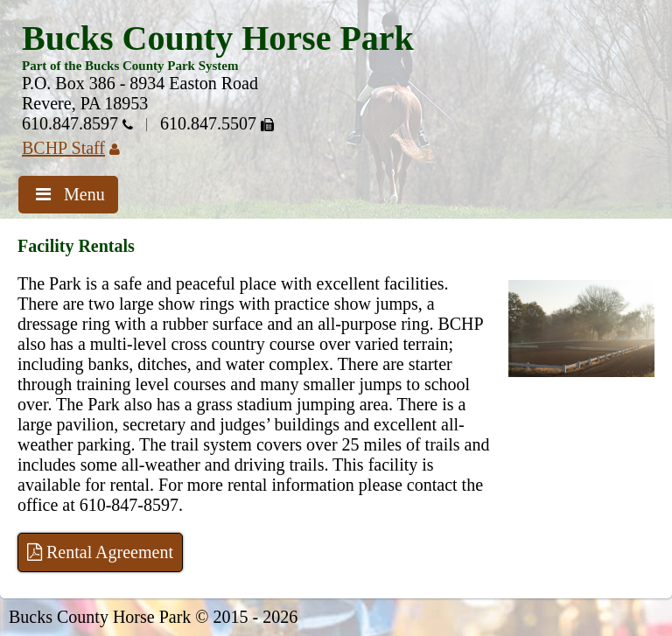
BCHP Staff (77, 148)
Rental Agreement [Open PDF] (100, 552)
